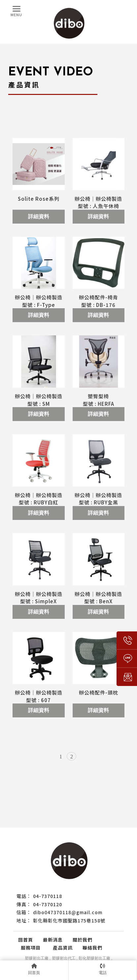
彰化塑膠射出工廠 (94, 958)
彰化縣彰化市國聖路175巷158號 (69, 920)
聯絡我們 (92, 948)
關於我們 (83, 940)
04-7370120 (48, 904)
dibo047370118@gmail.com (68, 912)
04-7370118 (48, 896)
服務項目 (33, 948)
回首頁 (26, 940)
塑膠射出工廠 (37, 958)
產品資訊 (63, 948)
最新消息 (53, 940)
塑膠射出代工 (64, 958)
